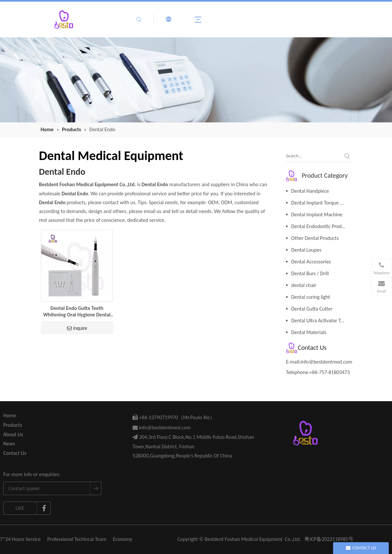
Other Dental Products (315, 238)
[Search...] (314, 156)
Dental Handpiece (310, 191)
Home (10, 415)
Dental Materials (309, 332)
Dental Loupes (306, 250)
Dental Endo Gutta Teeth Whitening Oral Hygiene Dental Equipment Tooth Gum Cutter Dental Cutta (77, 312)
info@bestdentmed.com (327, 362)
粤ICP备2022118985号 (329, 539)
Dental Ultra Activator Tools (320, 321)
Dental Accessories (311, 262)
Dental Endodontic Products (321, 226)
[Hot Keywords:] (347, 156)
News (9, 444)
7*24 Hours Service (20, 539)
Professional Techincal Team (77, 539)
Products (13, 425)
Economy (123, 539)
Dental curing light (311, 297)
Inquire (77, 328)
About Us (13, 434)
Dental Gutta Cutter (312, 309)
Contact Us (15, 453)
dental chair (304, 285)
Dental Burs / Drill (310, 273)
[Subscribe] (96, 488)
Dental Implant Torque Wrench (322, 203)
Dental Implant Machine (317, 214)
